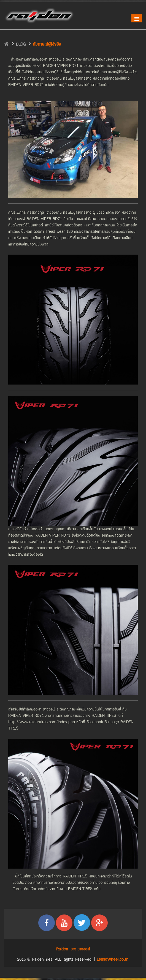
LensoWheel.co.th (113, 959)
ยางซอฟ (84, 949)
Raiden (62, 949)
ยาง (73, 949)
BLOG (21, 44)
